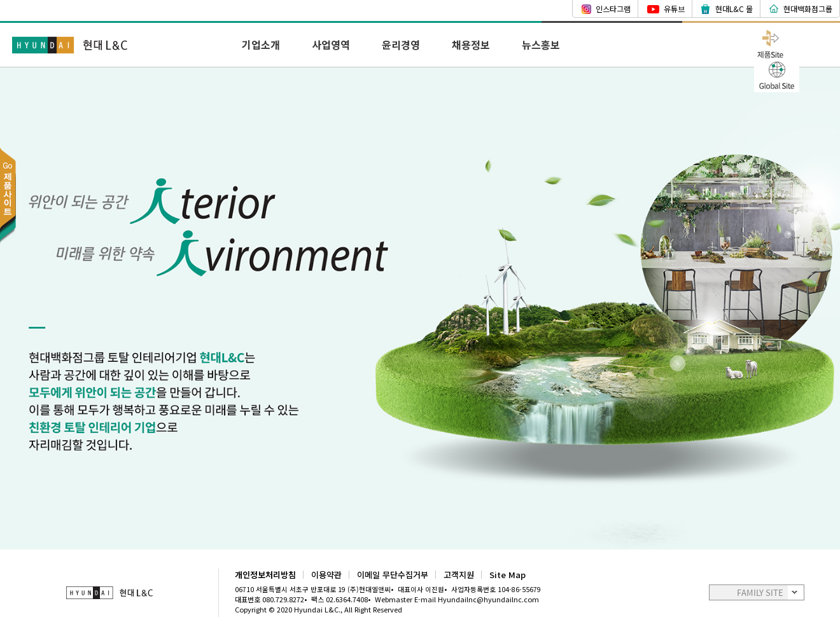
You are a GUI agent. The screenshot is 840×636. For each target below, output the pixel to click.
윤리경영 (401, 45)
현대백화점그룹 (808, 9)
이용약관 (326, 575)
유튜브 (674, 9)
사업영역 (331, 45)
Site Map (507, 575)
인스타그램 (613, 9)
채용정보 (471, 45)
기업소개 (261, 45)
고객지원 (459, 575)
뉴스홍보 (541, 45)
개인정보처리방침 (265, 575)
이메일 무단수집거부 (393, 575)
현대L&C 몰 (734, 9)
